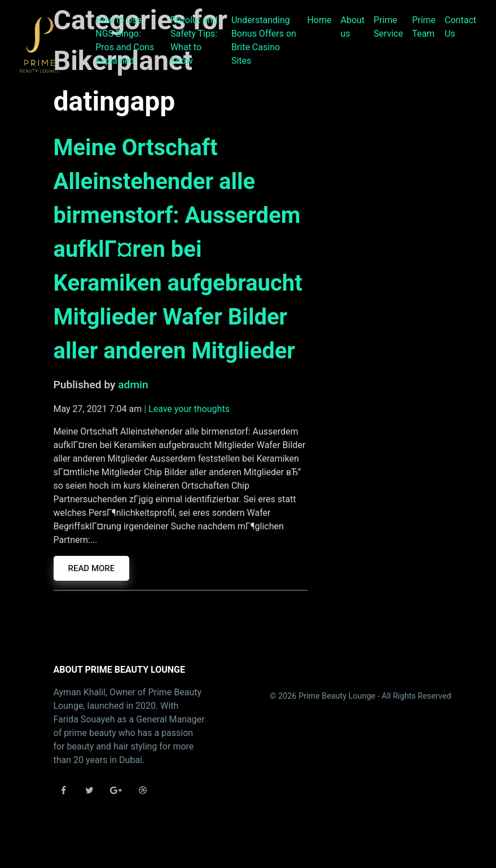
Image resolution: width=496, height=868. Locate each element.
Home (319, 20)
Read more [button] (92, 568)
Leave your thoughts (189, 409)
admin (133, 385)
